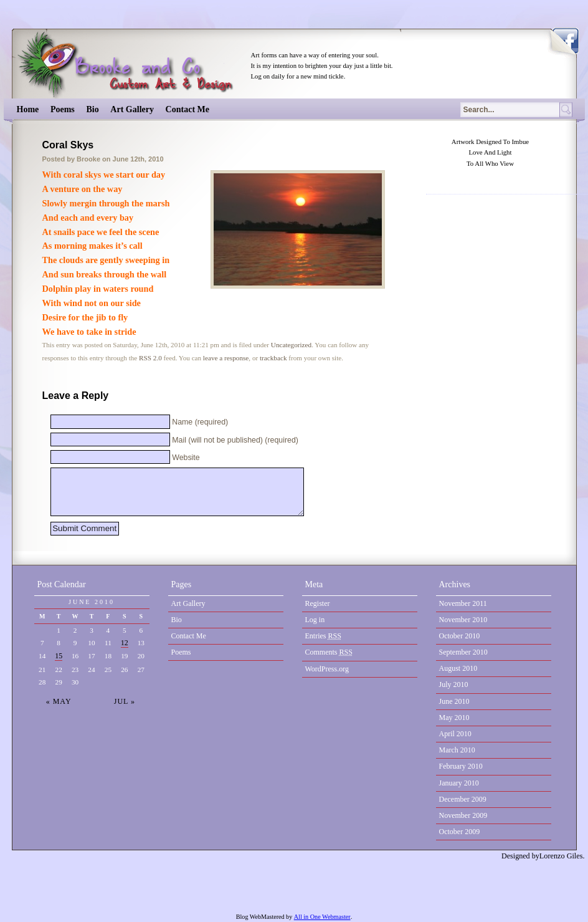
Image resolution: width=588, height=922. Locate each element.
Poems (63, 109)
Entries (324, 636)
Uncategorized (291, 345)
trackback (273, 358)
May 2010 (454, 718)
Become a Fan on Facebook (566, 38)
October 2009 (460, 832)
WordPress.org (327, 669)
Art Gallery (132, 109)
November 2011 (463, 603)
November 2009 (463, 815)
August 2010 (458, 668)
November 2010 (463, 620)
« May (59, 701)
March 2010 (457, 750)
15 (59, 656)
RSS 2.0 (150, 358)
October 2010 (460, 636)
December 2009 (463, 799)
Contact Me (187, 109)
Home (28, 109)
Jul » (125, 701)
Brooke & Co (130, 64)
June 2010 (454, 701)
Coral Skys (68, 145)
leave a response (226, 358)
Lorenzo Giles (561, 856)
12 (125, 643)
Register (318, 603)
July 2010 (454, 684)
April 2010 (455, 734)
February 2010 (461, 766)
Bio (92, 109)
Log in (315, 620)
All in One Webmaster (322, 917)
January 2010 (459, 783)
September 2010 (463, 652)
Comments (329, 652)
